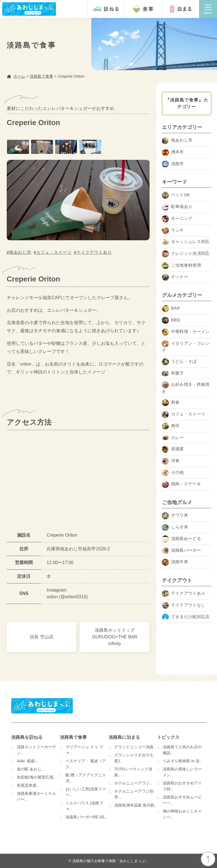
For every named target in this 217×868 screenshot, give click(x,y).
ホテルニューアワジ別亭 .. (134, 794)
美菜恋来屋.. (28, 785)
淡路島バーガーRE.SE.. (86, 817)
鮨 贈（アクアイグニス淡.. (86, 778)
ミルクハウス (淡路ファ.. (84, 806)
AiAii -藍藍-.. (28, 761)
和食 (171, 403)
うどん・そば (179, 362)
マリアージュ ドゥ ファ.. (84, 750)
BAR (171, 309)
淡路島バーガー (181, 551)
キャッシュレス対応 (186, 242)
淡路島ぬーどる (181, 539)
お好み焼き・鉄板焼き (186, 387)
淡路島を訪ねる (27, 737)
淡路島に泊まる (124, 737)
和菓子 (173, 374)
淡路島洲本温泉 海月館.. (136, 805)
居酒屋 (173, 449)
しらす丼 (175, 527)
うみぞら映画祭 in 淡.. (182, 761)
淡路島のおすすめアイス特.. (182, 786)
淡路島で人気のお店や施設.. (182, 750)
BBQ (171, 320)
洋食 (171, 461)
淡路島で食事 (73, 737)
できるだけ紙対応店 (186, 617)
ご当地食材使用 (181, 266)
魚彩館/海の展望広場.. (36, 777)
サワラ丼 (175, 516)
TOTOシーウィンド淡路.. (133, 772)
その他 (173, 473)
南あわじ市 (20, 252)
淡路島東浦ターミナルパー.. (36, 796)
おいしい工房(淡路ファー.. (86, 792)
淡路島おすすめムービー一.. (182, 800)
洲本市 (173, 152)
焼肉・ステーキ (181, 484)
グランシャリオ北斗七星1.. (134, 758)
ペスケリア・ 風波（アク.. (86, 764)
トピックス (168, 737)
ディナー (175, 277)
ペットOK (176, 195)
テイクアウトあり (94, 252)
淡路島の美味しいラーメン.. (182, 772)
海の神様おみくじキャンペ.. (182, 814)
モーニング (177, 219)
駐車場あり (177, 207)
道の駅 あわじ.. (30, 769)
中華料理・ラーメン (186, 332)
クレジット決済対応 (186, 254)
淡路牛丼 (175, 562)
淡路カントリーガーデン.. (36, 750)
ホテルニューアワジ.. (133, 783)
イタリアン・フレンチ (186, 347)
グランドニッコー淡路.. (135, 747)
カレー (173, 438)
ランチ (173, 231)
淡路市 (173, 164)
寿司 (171, 426)
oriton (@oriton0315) (67, 597)
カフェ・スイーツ (54, 252)
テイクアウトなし (184, 605)
